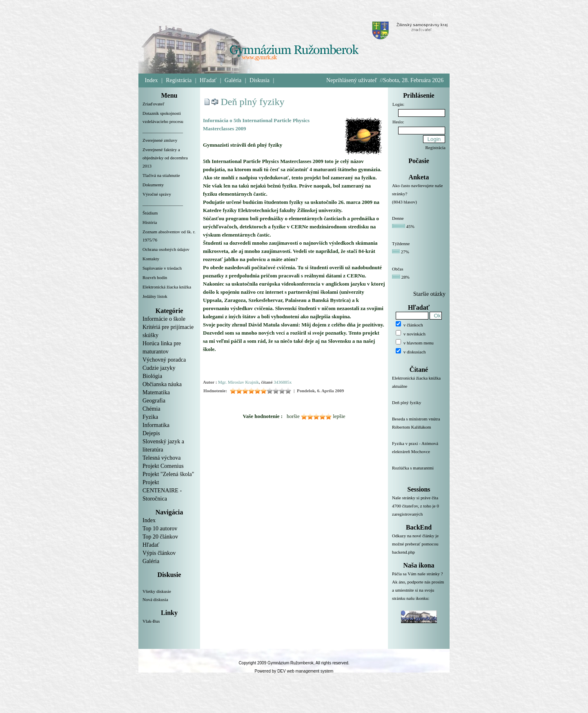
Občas (398, 269)
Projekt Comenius (163, 466)
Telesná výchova (161, 458)
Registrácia (179, 80)
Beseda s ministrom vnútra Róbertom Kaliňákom (419, 428)
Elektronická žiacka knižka (167, 287)
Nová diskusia (155, 599)
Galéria (233, 80)
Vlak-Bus (151, 621)
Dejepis (151, 433)
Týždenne (401, 244)
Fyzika (150, 417)
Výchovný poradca (164, 360)
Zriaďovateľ (154, 104)
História (150, 222)
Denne (398, 218)
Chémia (151, 409)
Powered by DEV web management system (294, 671)
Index (151, 80)
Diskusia (259, 80)
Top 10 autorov (160, 529)
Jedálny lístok (155, 296)
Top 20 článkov (160, 537)
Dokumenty (153, 185)
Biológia (152, 376)
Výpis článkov (159, 553)
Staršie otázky (429, 294)
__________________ (163, 131)
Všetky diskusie (157, 591)
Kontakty (151, 259)
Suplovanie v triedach (162, 268)
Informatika (156, 425)
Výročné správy (157, 194)
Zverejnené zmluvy (160, 140)
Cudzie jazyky (159, 368)
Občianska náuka (162, 384)
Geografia (154, 401)
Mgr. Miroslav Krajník (238, 382)
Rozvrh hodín (155, 277)
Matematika (156, 392)
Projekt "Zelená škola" (168, 474)
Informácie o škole (164, 319)
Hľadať (208, 80)
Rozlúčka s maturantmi (419, 473)
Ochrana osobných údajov (166, 249)
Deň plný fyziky (253, 102)
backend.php (403, 552)
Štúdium (150, 213)
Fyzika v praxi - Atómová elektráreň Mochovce (419, 452)
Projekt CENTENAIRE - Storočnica (162, 491)
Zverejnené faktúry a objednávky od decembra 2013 (165, 158)
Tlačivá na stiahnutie (161, 175)
